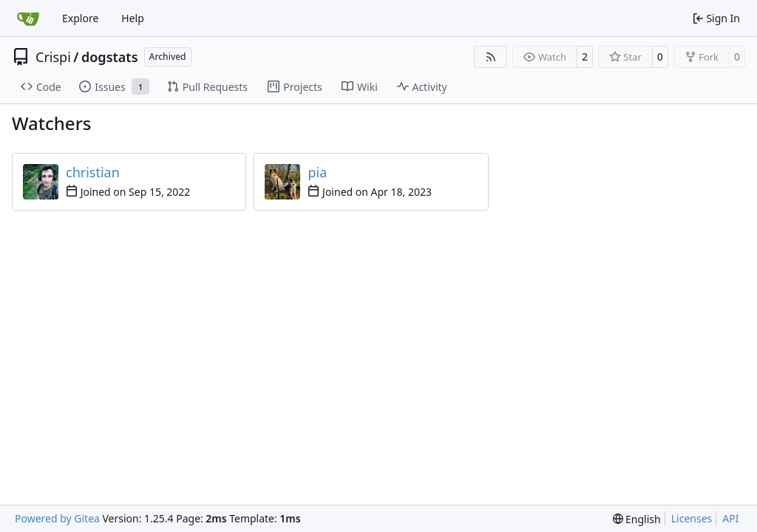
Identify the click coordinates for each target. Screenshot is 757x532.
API (730, 518)
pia (317, 172)
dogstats (110, 57)
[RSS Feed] (491, 57)
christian (93, 172)
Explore (80, 18)
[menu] (637, 519)
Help (133, 18)
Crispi (53, 57)
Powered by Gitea (57, 518)
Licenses (692, 518)
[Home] (28, 18)
